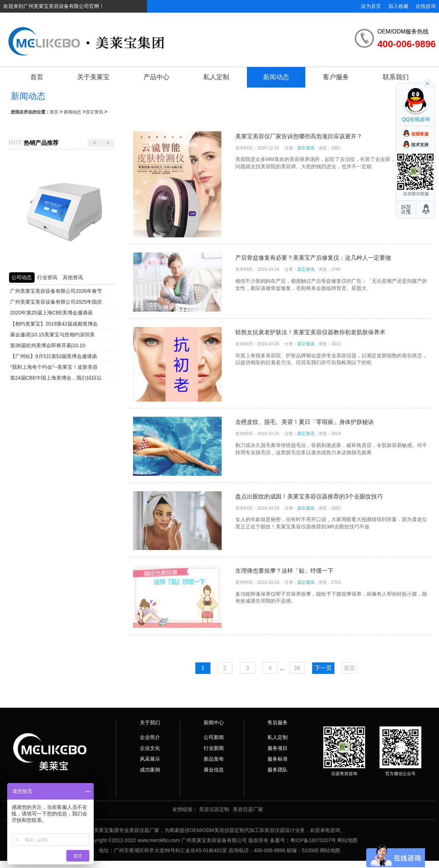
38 (297, 668)
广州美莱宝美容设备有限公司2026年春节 (56, 291)
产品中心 (156, 77)
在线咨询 (426, 6)
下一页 (323, 668)
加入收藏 (398, 6)
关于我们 (150, 722)
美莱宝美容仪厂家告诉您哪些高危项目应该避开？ (299, 136)
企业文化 (150, 748)
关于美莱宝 (93, 77)
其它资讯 (94, 112)
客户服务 (336, 77)
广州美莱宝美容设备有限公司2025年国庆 (56, 302)
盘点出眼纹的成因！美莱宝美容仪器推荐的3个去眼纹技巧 (309, 496)
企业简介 (150, 737)
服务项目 (278, 748)
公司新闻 (214, 737)
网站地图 (347, 840)
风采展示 (150, 759)
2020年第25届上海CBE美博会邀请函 (52, 313)
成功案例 (150, 770)
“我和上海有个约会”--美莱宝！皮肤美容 (54, 367)
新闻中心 (214, 722)
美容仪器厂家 (248, 809)
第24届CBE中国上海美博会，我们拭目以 (56, 378)
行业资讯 (47, 277)
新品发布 (214, 759)
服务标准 (278, 759)
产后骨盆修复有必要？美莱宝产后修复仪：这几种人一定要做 (313, 258)
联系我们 (396, 77)
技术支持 (420, 145)
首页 (37, 77)
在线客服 (420, 134)
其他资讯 (73, 277)
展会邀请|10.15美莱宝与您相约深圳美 (52, 335)
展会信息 (214, 770)
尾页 (350, 668)
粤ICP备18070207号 (313, 840)
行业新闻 (214, 748)
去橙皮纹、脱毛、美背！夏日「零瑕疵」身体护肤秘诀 (305, 422)
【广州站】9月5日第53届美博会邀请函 (54, 356)
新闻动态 (276, 77)
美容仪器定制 (214, 809)
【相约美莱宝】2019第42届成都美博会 (54, 324)
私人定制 (216, 77)
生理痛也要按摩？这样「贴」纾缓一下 (284, 571)
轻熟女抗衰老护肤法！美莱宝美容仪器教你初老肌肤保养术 (310, 332)
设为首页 (371, 6)
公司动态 (22, 277)
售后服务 (278, 722)
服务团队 (278, 770)
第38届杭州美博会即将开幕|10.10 (48, 345)
